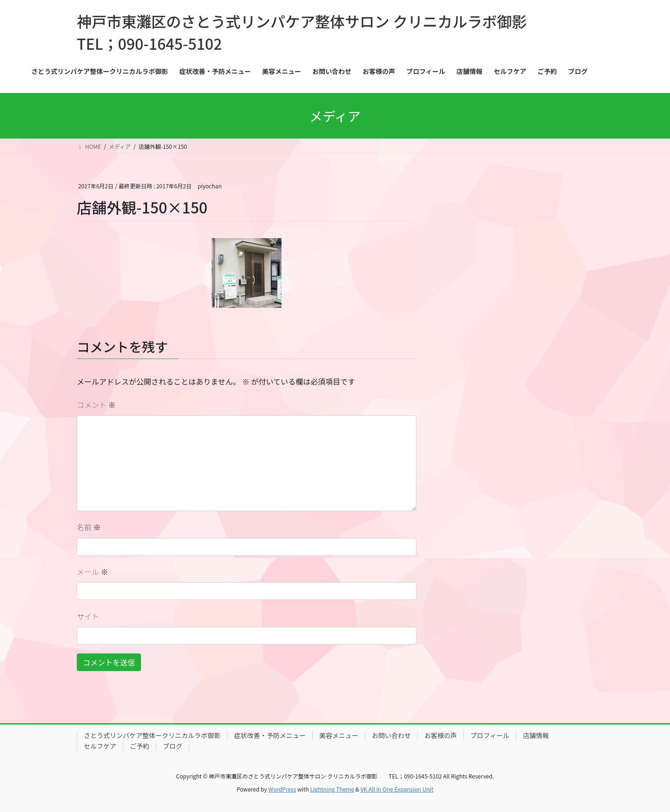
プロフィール (490, 735)
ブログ (173, 746)
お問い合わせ (391, 735)
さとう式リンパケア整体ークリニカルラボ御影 (152, 735)
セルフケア (100, 746)
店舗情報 (536, 735)
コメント (96, 405)
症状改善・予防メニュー (270, 735)
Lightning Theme (332, 789)
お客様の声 (441, 735)
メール (93, 572)
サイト (88, 616)
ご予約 (140, 746)
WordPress (282, 789)
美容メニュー (339, 735)
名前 (89, 527)
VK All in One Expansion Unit (397, 789)
